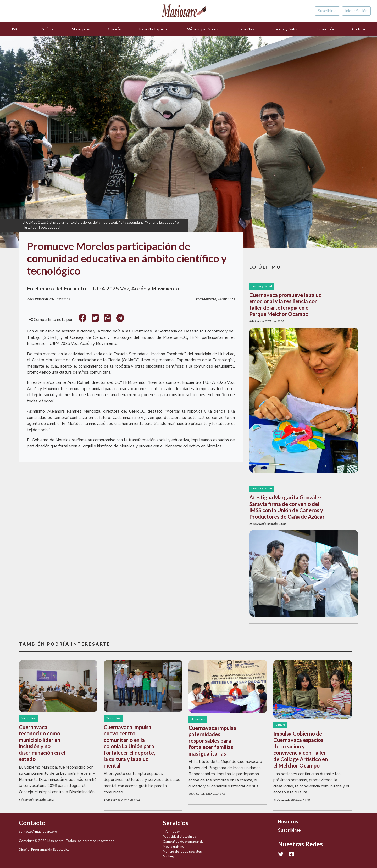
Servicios (176, 823)
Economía (325, 29)
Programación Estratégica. (51, 850)
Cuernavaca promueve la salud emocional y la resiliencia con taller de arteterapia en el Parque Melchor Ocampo (285, 304)
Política (47, 29)
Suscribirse (327, 11)
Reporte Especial (154, 29)
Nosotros (288, 822)
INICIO (17, 29)
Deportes (246, 29)
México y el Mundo (203, 29)
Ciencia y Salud (285, 29)
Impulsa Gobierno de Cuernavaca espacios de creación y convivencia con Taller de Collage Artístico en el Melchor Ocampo (301, 749)
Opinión (115, 29)
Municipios (81, 29)
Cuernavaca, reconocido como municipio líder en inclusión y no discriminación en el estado (42, 743)
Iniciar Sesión (356, 11)
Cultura (359, 29)
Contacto (32, 823)
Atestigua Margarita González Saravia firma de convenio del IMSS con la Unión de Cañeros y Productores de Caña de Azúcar (287, 507)
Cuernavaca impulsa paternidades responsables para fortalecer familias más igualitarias (212, 741)
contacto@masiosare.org (38, 832)
